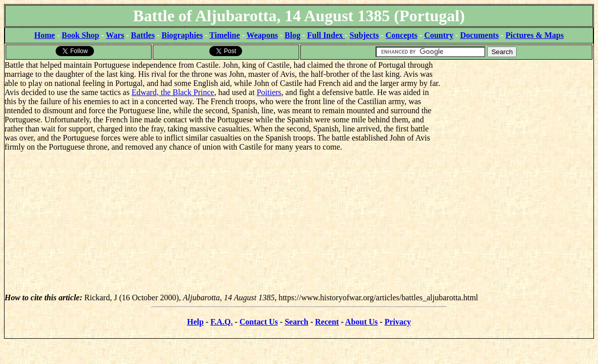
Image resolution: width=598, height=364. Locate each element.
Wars (115, 35)
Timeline (224, 35)
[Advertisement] (517, 124)
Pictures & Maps (535, 35)
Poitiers (269, 92)
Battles (143, 35)
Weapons (262, 35)
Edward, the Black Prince (173, 92)
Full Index (326, 35)
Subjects (364, 35)
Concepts (402, 35)
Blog (292, 35)
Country (439, 35)
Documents (479, 35)
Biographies (182, 35)
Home (45, 35)
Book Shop (80, 35)
